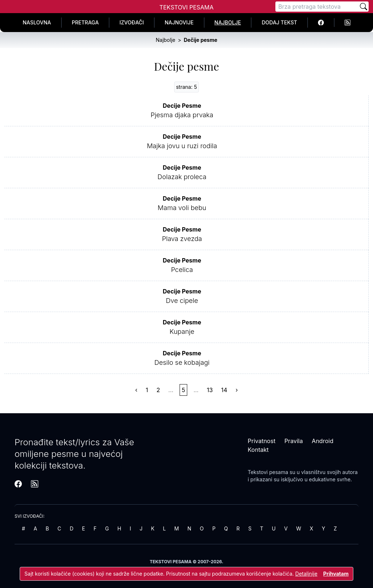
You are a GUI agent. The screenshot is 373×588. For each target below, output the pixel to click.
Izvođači (132, 22)
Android (323, 441)
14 (224, 390)
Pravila (294, 441)
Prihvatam (336, 574)
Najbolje (228, 22)
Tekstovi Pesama (187, 7)
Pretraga (85, 22)
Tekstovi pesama (268, 472)
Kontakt (258, 450)
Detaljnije (307, 574)
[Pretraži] (364, 7)
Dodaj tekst (279, 22)
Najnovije (179, 22)
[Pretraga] (317, 7)
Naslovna (37, 22)
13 (210, 390)
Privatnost (262, 441)
